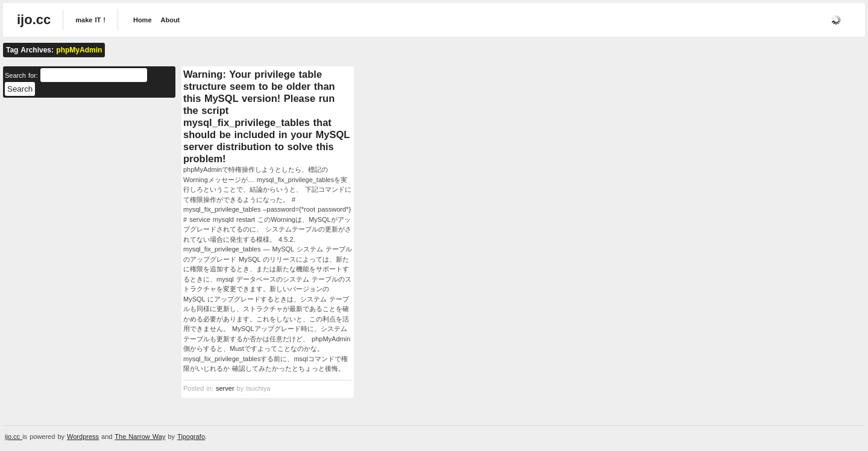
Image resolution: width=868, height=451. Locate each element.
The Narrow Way (140, 437)
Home (143, 20)
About (171, 20)
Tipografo (191, 437)
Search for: (21, 75)
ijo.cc (34, 20)
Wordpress (83, 437)
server (225, 388)
